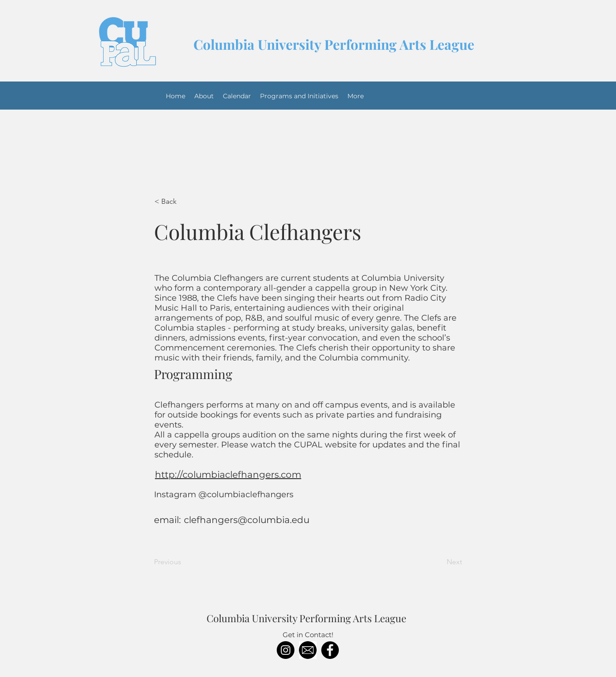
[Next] (439, 562)
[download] (308, 650)
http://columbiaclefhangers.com (228, 475)
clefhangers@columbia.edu (247, 520)
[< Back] (184, 202)
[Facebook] (330, 650)
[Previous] (184, 562)
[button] (299, 96)
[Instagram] (286, 650)
